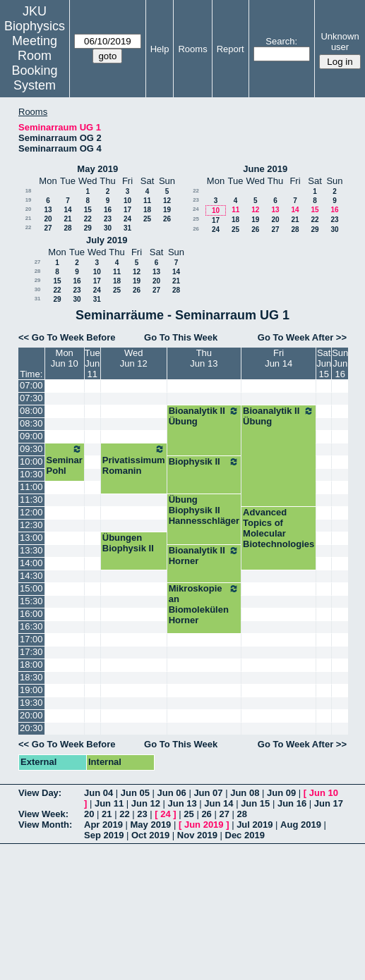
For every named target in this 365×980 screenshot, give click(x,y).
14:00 (31, 563)
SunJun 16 (340, 363)
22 (88, 219)
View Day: (40, 793)
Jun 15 (255, 803)
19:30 (31, 703)
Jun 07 (208, 793)
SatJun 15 (324, 363)
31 (127, 228)
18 (29, 191)
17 (127, 210)
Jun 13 (182, 803)
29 (88, 228)
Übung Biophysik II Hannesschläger (204, 510)
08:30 (31, 423)
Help (160, 49)
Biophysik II (204, 462)
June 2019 (265, 169)
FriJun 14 (279, 358)
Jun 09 (281, 793)
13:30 (31, 550)
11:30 (31, 500)
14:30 (31, 576)
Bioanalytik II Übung (204, 416)
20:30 (31, 728)
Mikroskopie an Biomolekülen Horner (204, 604)
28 (67, 228)
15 (88, 210)
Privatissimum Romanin (134, 460)
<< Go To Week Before (67, 337)
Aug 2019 (301, 825)
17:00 (31, 639)
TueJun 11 (92, 363)
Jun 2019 (204, 825)
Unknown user (340, 42)
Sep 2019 (104, 835)
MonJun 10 (65, 358)
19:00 (31, 690)
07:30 (31, 398)
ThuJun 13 (204, 358)
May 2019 (97, 169)
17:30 (31, 652)
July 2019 (107, 240)
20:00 (31, 715)
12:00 (31, 512)
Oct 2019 (150, 835)
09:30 (31, 449)
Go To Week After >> (302, 337)
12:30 (31, 525)
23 (108, 219)
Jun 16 (292, 803)
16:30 (31, 626)
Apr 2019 (103, 825)
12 (167, 201)
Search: (281, 41)
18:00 (31, 664)
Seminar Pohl (65, 460)
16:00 (31, 614)
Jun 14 (219, 803)
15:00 (31, 588)
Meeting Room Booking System (34, 63)
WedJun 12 (134, 358)
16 (108, 210)
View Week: (43, 814)
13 (48, 210)
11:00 (31, 487)
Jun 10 (324, 793)
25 (147, 219)
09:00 (31, 436)
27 (48, 228)
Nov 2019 (197, 835)
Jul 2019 (255, 825)
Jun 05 (135, 793)
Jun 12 (146, 803)
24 (127, 219)
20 (29, 209)
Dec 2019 (245, 835)
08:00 (31, 411)
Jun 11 (109, 803)
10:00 (31, 461)
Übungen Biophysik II (128, 543)
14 (67, 210)
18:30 (31, 677)
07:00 (31, 385)
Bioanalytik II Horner (204, 556)
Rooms (192, 49)
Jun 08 (245, 793)
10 (127, 201)
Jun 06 (172, 793)
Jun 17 (329, 803)
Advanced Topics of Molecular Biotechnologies (279, 528)
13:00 (31, 538)
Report (231, 49)
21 (29, 218)
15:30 (31, 601)
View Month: (45, 825)
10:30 (31, 474)
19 (29, 200)
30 (108, 228)
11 (147, 201)
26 (167, 219)
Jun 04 (98, 793)
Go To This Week (181, 337)
